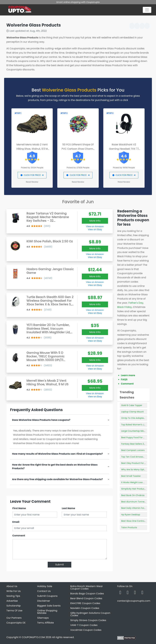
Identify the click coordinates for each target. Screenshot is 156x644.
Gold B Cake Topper (132, 405)
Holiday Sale (45, 586)
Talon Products (129, 527)
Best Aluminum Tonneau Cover (138, 502)
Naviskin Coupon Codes (85, 608)
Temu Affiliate (45, 623)
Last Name (68, 508)
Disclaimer (44, 601)
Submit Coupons (47, 596)
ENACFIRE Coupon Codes (85, 603)
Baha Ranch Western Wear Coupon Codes (86, 587)
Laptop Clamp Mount (133, 412)
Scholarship (14, 606)
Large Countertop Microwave (137, 431)
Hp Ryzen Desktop (131, 515)
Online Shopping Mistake (47, 612)
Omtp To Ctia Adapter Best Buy (138, 418)
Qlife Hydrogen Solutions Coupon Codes (90, 614)
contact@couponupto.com (134, 601)
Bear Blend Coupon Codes (86, 598)
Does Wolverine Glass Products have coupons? (41, 420)
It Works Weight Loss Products (137, 482)
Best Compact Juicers (133, 450)
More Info (95, 221)
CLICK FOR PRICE (32, 175)
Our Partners (14, 618)
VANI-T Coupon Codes (84, 625)
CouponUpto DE (16, 623)
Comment (19, 536)
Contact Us (44, 591)
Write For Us (13, 591)
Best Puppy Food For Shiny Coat (138, 437)
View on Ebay (95, 229)
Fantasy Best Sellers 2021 (134, 444)
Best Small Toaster (131, 476)
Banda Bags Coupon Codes (87, 594)
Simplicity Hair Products (134, 489)
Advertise (12, 601)
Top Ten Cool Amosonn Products (139, 457)
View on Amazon (95, 226)
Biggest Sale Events (49, 606)
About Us (12, 586)
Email (16, 522)
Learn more (128, 375)
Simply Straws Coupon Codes (88, 620)
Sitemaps (43, 618)
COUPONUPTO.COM (33, 637)
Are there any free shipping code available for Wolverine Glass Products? (57, 479)
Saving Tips (13, 596)
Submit (59, 565)
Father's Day (136, 303)
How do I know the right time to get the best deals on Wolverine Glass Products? (55, 467)
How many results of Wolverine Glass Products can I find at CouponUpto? (57, 454)
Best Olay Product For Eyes (135, 463)
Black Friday (125, 307)
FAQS (124, 379)
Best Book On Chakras (133, 495)
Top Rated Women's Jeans (135, 425)
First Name (19, 508)
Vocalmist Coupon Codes (86, 630)
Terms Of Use (14, 611)
